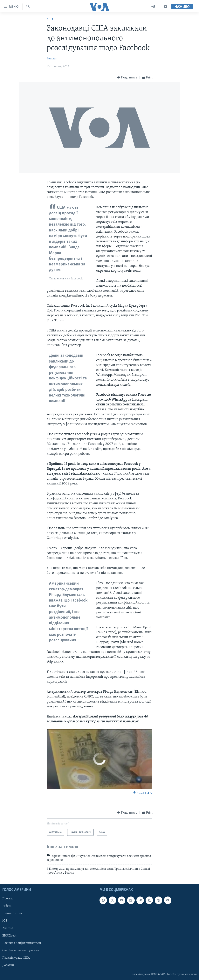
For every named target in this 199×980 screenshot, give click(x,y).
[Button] (127, 78)
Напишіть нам (12, 914)
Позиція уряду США (16, 958)
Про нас (8, 899)
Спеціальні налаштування (21, 950)
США (50, 20)
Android (8, 928)
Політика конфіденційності (22, 943)
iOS (5, 921)
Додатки (8, 965)
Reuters (52, 59)
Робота (7, 906)
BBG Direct (9, 936)
